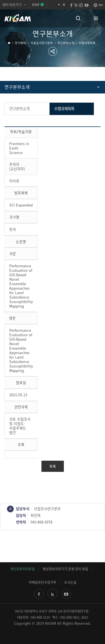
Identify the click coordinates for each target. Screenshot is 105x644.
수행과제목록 (87, 43)
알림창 (38, 4)
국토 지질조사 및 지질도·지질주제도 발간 (20, 426)
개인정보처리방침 (22, 569)
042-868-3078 (41, 522)
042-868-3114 (40, 617)
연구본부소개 (66, 43)
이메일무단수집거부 (42, 582)
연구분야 (20, 43)
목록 (53, 466)
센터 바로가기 (12, 5)
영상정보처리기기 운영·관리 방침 (65, 569)
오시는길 (70, 582)
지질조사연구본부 (42, 43)
